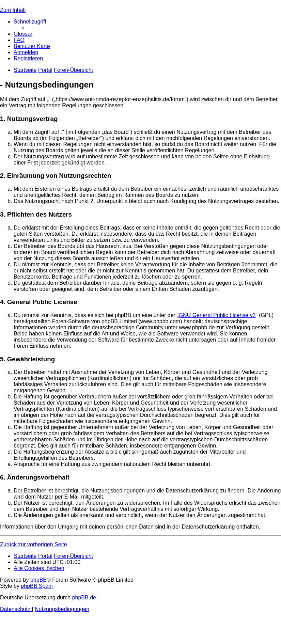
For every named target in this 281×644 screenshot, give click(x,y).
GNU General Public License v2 (217, 315)
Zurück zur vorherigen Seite (34, 544)
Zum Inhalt (13, 10)
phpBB (38, 580)
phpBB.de (84, 598)
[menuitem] (23, 34)
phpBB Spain (37, 586)
